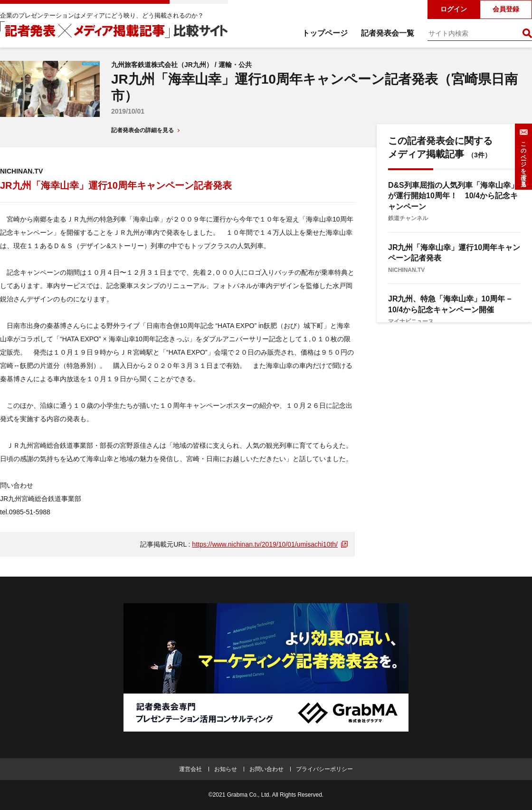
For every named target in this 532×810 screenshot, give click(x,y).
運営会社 (190, 769)
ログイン (454, 9)
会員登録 (506, 9)
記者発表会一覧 (388, 33)
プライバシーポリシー (324, 769)
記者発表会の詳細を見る (142, 130)
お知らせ (226, 769)
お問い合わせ (266, 769)
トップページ (325, 33)
